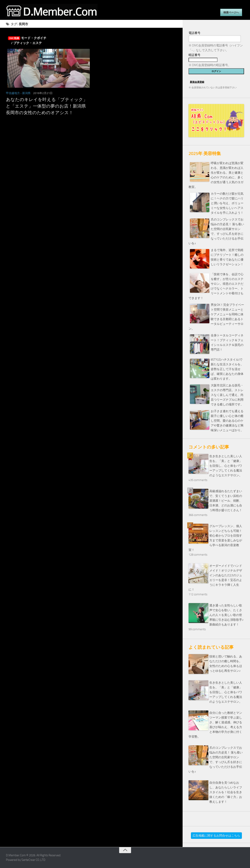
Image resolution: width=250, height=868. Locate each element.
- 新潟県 (25, 93)
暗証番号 (194, 55)
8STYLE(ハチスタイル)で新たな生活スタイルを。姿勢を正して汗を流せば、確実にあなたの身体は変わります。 (227, 369)
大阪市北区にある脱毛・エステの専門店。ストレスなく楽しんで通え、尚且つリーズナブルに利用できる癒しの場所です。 (227, 395)
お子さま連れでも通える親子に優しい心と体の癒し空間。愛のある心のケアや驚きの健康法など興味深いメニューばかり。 (227, 421)
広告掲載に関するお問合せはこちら (216, 836)
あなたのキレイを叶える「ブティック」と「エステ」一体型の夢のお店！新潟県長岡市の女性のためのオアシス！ (47, 106)
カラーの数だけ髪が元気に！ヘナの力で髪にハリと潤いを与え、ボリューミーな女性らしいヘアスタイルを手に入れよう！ (227, 203)
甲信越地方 (13, 93)
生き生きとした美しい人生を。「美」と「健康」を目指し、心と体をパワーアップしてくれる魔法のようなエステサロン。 (226, 466)
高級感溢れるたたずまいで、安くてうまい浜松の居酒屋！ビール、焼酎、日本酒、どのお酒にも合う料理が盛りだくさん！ (226, 501)
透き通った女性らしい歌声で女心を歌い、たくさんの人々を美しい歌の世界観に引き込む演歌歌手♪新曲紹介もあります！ (227, 615)
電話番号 (194, 33)
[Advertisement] (91, 160)
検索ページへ (231, 12)
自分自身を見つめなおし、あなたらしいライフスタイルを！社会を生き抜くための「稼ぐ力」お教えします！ (226, 792)
